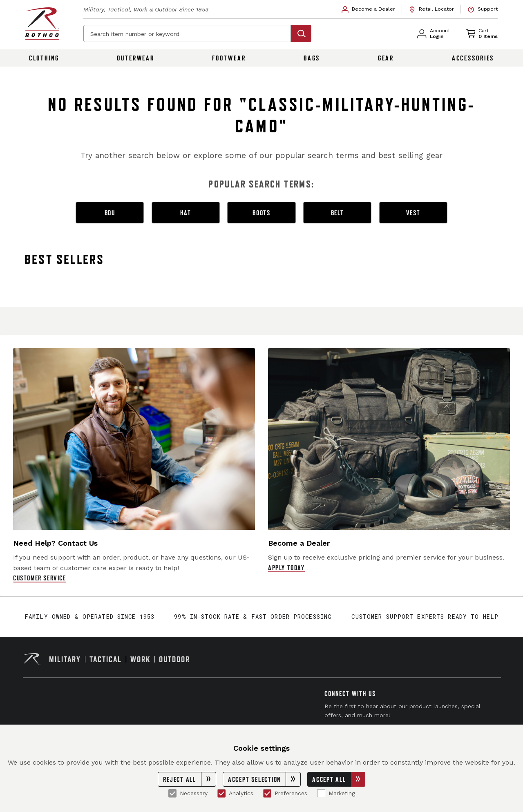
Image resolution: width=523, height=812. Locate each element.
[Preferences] (267, 793)
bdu (110, 213)
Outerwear (136, 58)
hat (186, 213)
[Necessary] (172, 793)
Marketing (336, 793)
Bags (312, 58)
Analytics (235, 793)
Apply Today (286, 568)
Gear (386, 58)
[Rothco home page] (42, 23)
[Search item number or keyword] (187, 33)
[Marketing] (321, 793)
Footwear (229, 58)
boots (261, 213)
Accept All (339, 779)
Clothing (44, 58)
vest (413, 213)
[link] (369, 9)
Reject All (189, 779)
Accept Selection (264, 779)
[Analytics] (221, 793)
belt (337, 213)
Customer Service (40, 578)
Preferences (285, 793)
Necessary (188, 793)
